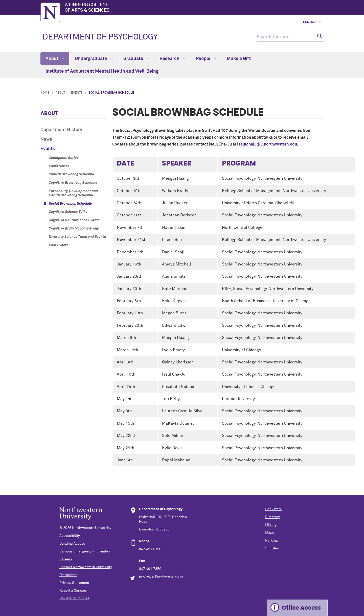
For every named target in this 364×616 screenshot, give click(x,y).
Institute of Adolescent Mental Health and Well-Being (102, 71)
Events (77, 93)
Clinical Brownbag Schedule (71, 174)
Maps (270, 533)
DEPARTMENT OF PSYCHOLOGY (100, 37)
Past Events (59, 245)
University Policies (74, 598)
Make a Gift (239, 59)
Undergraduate (94, 59)
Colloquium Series (64, 158)
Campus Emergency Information (85, 551)
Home (45, 93)
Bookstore (274, 509)
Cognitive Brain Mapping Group (74, 229)
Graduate (136, 59)
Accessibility (70, 536)
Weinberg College (194, 8)
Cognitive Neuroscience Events (74, 220)
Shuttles (272, 548)
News (46, 139)
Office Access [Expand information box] (301, 608)
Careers (66, 559)
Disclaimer (68, 575)
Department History (61, 130)
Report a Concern (73, 591)
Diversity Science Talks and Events (77, 237)
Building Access (72, 544)
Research (172, 59)
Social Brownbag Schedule (70, 204)
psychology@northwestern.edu (161, 577)
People (206, 59)
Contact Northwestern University (86, 567)
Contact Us (312, 22)
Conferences (59, 166)
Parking (271, 541)
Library (271, 525)
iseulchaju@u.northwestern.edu (267, 144)
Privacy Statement (74, 583)
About (55, 59)
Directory (272, 517)
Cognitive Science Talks (68, 212)
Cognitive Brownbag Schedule (73, 183)
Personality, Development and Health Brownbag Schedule (73, 193)
